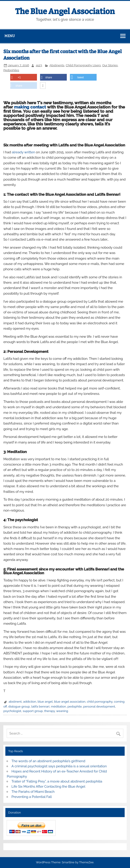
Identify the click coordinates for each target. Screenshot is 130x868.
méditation (59, 706)
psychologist (12, 711)
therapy (50, 711)
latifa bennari (40, 706)
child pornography (100, 701)
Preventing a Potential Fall (32, 797)
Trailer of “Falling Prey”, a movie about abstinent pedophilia (57, 781)
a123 (39, 65)
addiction (30, 701)
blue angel (45, 701)
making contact (30, 107)
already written (23, 152)
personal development (99, 706)
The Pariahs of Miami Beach (33, 792)
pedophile (75, 706)
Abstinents (57, 65)
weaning (62, 711)
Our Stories (110, 65)
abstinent (15, 701)
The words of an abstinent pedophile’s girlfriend (48, 761)
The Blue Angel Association (65, 11)
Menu (10, 36)
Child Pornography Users (83, 65)
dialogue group (19, 706)
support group (33, 711)
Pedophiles (11, 70)
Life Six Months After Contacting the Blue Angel (49, 787)
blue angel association (70, 701)
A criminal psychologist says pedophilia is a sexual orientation (59, 766)
